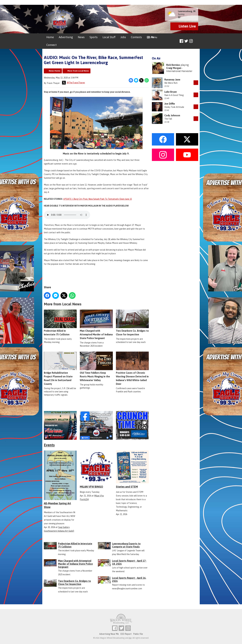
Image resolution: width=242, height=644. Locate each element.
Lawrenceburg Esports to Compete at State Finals (126, 545)
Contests (136, 37)
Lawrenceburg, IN (187, 11)
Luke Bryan (171, 92)
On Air (151, 37)
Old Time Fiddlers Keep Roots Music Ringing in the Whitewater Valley (96, 366)
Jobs (123, 37)
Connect (51, 45)
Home (50, 37)
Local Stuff (109, 37)
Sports (94, 37)
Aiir (130, 638)
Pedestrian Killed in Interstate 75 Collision (60, 323)
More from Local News (78, 71)
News (81, 37)
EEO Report (126, 634)
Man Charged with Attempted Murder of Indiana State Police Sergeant (96, 324)
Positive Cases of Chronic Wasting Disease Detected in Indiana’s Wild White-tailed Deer (132, 368)
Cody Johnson (172, 115)
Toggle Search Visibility (196, 41)
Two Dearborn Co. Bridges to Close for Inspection (132, 323)
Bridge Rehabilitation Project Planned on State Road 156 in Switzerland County (60, 368)
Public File (138, 634)
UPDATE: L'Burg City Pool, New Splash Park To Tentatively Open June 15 (98, 199)
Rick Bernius (173, 65)
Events (49, 445)
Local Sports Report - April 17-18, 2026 (129, 562)
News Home (55, 71)
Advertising (66, 37)
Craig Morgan (174, 68)
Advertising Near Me (109, 634)
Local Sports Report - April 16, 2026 (129, 579)
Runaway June (172, 80)
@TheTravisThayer (74, 83)
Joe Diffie (170, 104)
